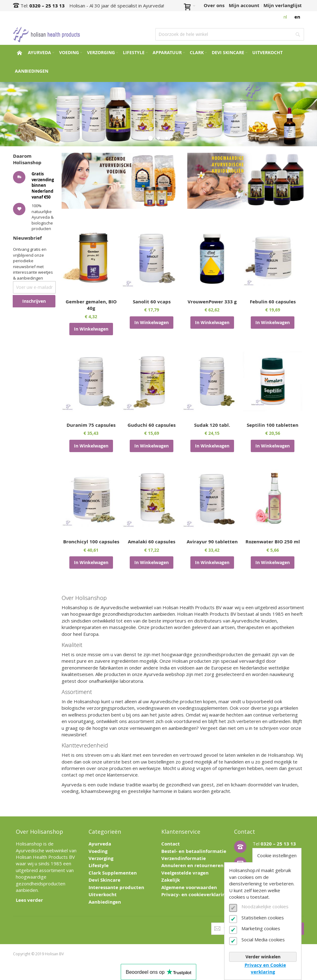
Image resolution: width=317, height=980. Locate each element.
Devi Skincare (104, 880)
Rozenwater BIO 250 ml (273, 542)
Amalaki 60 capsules (152, 542)
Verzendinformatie (184, 858)
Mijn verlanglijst (283, 5)
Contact (171, 844)
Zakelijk (171, 880)
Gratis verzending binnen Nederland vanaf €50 (43, 185)
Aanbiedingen (105, 902)
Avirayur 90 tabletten (212, 542)
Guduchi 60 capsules (152, 425)
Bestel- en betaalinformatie (194, 851)
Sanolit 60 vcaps (152, 302)
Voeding (98, 851)
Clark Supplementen (113, 873)
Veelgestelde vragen (185, 873)
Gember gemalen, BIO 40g (91, 305)
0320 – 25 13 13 (47, 6)
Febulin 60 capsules (273, 302)
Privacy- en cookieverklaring (195, 894)
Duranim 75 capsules (91, 425)
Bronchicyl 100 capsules (91, 542)
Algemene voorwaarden (189, 887)
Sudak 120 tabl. (212, 425)
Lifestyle (99, 865)
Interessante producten (116, 887)
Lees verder (29, 900)
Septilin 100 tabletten (273, 425)
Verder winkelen (263, 957)
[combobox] (230, 34)
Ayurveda (100, 844)
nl (285, 17)
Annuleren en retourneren (192, 865)
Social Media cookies (263, 939)
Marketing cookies (261, 928)
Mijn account (244, 5)
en (297, 17)
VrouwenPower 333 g (212, 302)
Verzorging (101, 858)
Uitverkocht (103, 894)
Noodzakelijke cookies (265, 906)
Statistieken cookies (263, 918)
